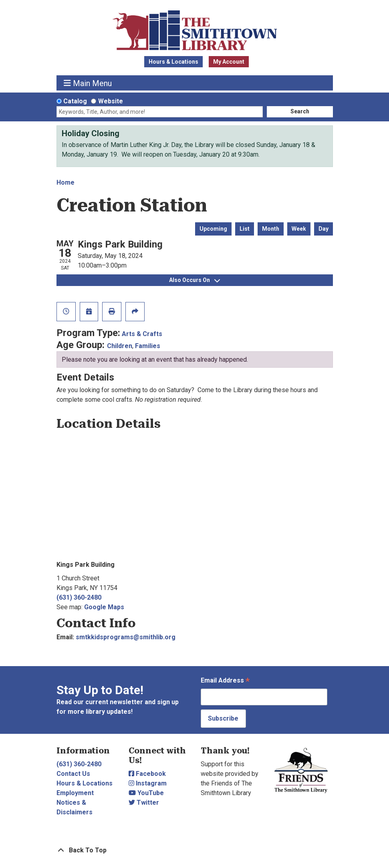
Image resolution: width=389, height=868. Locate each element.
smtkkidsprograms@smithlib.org (126, 637)
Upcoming (213, 229)
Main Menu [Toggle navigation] (88, 83)
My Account (229, 62)
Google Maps (104, 607)
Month (271, 229)
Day (323, 229)
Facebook (147, 774)
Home (66, 182)
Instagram (148, 783)
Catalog (75, 101)
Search (300, 111)
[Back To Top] (195, 850)
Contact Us (73, 774)
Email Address (225, 681)
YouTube (146, 793)
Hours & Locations (173, 62)
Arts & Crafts (142, 334)
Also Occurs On (194, 280)
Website (111, 101)
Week (299, 229)
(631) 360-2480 (79, 597)
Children (120, 346)
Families (148, 346)
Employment (75, 793)
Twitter (144, 803)
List (245, 229)
